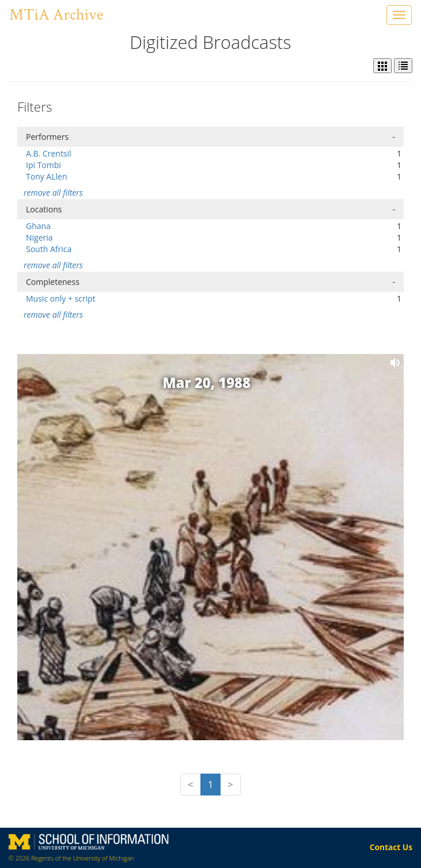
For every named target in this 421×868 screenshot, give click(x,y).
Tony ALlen (47, 176)
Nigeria (39, 237)
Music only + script (61, 298)
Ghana (38, 226)
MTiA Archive (56, 15)
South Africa (49, 249)
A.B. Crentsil (49, 153)
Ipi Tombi (43, 165)
